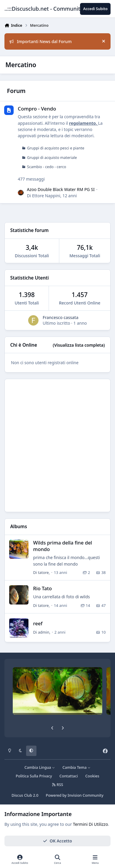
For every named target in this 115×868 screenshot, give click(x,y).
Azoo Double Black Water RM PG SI (61, 189)
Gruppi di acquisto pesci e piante (56, 148)
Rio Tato (43, 588)
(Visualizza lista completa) (79, 345)
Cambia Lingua (40, 767)
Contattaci (69, 776)
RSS (57, 785)
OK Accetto (57, 841)
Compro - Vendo (37, 109)
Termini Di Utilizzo (90, 824)
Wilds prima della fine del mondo (63, 546)
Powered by (75, 795)
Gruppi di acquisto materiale (52, 158)
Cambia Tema (77, 767)
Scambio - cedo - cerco (47, 167)
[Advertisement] (57, 445)
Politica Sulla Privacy (34, 776)
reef (38, 623)
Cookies (92, 776)
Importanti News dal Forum (41, 41)
